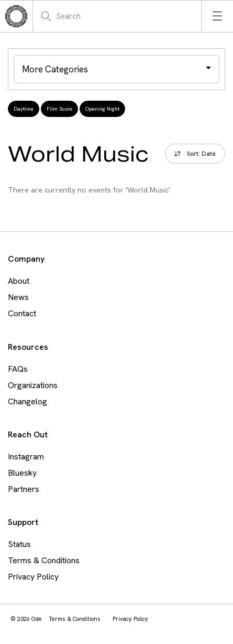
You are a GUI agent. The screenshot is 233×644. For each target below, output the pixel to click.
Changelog (27, 401)
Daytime (24, 109)
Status (19, 544)
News (18, 297)
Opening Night (102, 109)
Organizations (33, 385)
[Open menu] (217, 16)
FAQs (18, 369)
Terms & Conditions (44, 560)
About (19, 281)
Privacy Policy (33, 577)
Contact (22, 313)
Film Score (59, 109)
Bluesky (22, 473)
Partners (24, 489)
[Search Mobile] (91, 16)
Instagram (26, 457)
